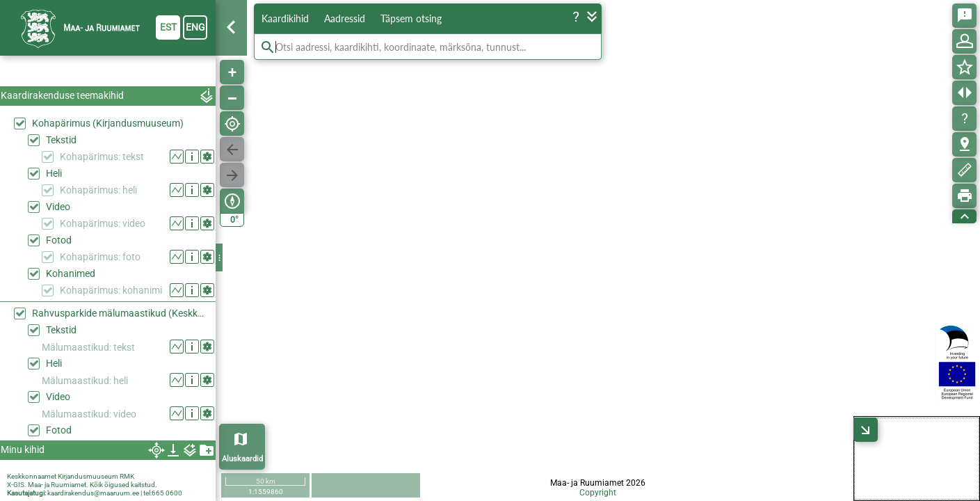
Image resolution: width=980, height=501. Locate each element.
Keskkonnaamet (32, 476)
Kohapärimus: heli (98, 190)
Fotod (59, 240)
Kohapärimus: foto (100, 257)
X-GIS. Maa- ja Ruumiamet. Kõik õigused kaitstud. (82, 485)
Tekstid (61, 140)
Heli (54, 173)
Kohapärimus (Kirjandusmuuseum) (108, 123)
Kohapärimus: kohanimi (111, 290)
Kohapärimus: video (103, 223)
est (168, 27)
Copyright (598, 493)
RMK (127, 476)
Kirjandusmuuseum (88, 476)
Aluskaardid (242, 459)
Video (58, 207)
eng (195, 27)
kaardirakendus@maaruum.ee (93, 493)
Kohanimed (71, 273)
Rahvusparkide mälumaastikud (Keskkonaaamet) (120, 313)
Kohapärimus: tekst (102, 157)
